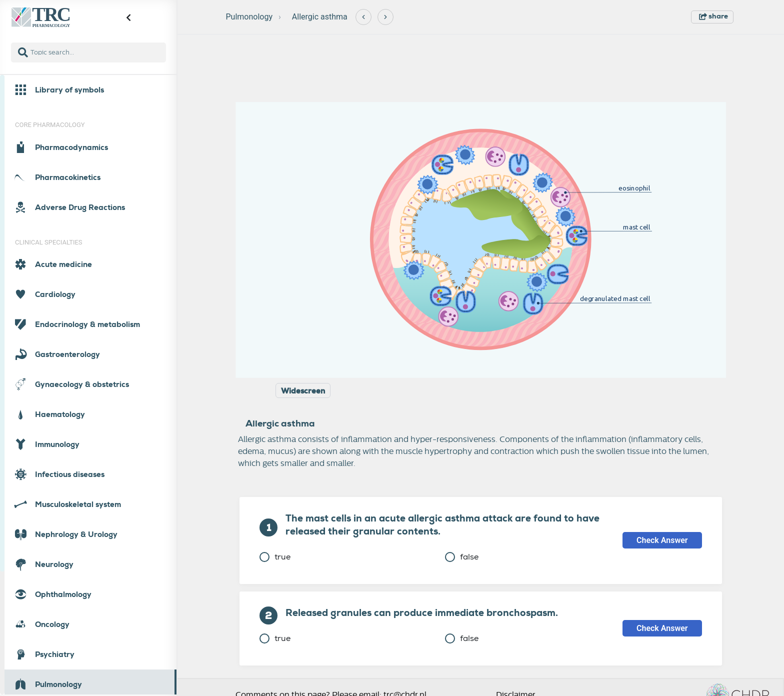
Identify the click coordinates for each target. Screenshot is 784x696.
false (462, 557)
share (713, 16)
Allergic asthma (320, 17)
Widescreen (303, 391)
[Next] (385, 17)
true (275, 557)
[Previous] (363, 17)
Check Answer (662, 540)
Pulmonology (249, 17)
